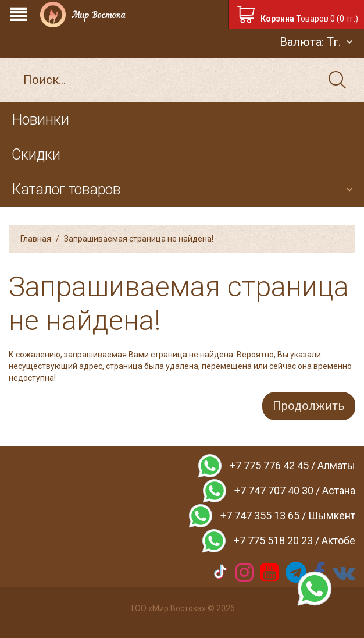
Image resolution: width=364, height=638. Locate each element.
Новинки (40, 120)
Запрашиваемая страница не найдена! (139, 239)
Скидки (36, 155)
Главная (36, 239)
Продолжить (309, 406)
